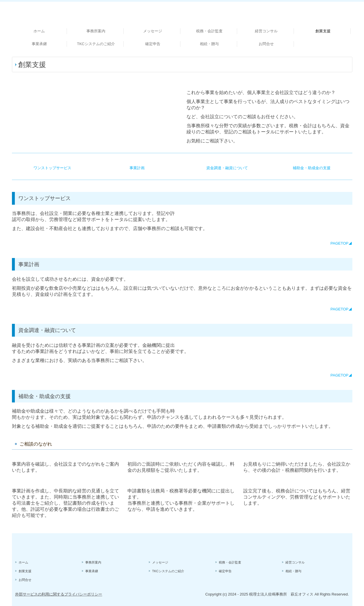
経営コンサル (266, 31)
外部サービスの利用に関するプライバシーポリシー (59, 594)
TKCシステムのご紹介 (96, 44)
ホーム (39, 31)
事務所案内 (96, 31)
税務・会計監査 (209, 31)
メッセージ (153, 31)
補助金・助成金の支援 (312, 168)
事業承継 (39, 44)
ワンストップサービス (52, 168)
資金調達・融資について (227, 168)
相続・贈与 (209, 44)
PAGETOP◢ (341, 243)
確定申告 (153, 44)
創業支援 (323, 31)
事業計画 (137, 168)
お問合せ (266, 44)
